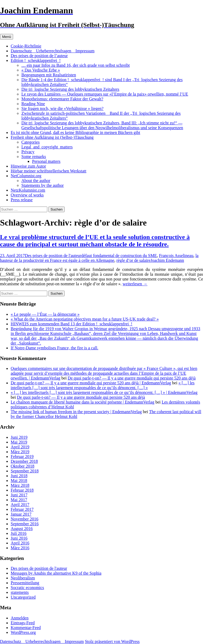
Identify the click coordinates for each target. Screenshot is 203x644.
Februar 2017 (22, 509)
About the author (36, 181)
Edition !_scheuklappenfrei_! (36, 60)
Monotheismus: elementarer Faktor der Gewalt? (62, 99)
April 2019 (20, 447)
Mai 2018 (19, 481)
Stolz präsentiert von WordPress (112, 641)
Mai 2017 (19, 500)
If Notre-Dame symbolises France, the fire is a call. (54, 348)
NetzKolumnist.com (28, 190)
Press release (22, 200)
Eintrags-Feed (23, 623)
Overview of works (27, 195)
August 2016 (22, 529)
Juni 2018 (19, 476)
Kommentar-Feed (26, 628)
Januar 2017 (21, 514)
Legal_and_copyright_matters (47, 147)
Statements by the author (43, 185)
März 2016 (20, 548)
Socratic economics (27, 588)
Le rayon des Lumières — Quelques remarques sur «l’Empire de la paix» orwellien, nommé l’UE (105, 94)
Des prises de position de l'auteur (53, 256)
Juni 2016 (19, 538)
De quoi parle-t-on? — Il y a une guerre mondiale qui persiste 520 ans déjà (132, 378)
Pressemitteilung (25, 583)
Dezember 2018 (24, 461)
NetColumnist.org (26, 176)
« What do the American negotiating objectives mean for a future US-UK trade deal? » (85, 319)
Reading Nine (33, 104)
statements (20, 592)
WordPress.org (23, 632)
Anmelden (20, 618)
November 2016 (25, 519)
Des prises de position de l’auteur (39, 56)
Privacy (28, 152)
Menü (7, 37)
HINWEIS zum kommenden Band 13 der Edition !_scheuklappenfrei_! (71, 324)
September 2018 (25, 471)
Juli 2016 (19, 533)
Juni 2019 (19, 437)
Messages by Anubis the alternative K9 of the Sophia (56, 573)
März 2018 (20, 485)
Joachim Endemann (167, 260)
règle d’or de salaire (133, 260)
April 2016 (20, 543)
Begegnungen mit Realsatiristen (49, 75)
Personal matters (46, 161)
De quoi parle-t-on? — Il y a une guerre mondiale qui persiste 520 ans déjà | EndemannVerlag (91, 383)
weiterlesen (135, 284)
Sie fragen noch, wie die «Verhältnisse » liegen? (62, 108)
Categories (30, 142)
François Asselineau (176, 256)
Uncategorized (23, 597)
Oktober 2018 (22, 466)
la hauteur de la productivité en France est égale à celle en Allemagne (99, 258)
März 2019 (20, 452)
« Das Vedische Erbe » (41, 70)
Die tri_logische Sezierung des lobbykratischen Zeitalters (70, 89)
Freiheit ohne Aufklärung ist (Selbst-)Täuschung (52, 137)
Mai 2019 (19, 442)
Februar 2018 (22, 490)
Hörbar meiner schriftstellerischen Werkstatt (48, 171)
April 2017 (20, 505)
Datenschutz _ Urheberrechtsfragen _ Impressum (53, 51)
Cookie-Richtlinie (26, 46)
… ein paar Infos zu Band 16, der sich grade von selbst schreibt (76, 65)
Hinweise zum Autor (28, 166)
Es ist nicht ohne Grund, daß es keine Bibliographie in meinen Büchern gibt (75, 133)
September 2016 (25, 524)
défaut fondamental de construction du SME (119, 256)
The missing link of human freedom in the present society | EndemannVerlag (76, 412)
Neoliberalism (23, 578)
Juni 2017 (19, 495)
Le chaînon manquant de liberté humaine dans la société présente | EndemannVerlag (83, 402)
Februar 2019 (22, 457)
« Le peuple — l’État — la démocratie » (45, 314)
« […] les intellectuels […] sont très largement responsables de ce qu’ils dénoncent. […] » (103, 385)
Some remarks (34, 157)
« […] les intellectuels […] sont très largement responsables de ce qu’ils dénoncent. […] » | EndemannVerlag (104, 392)
